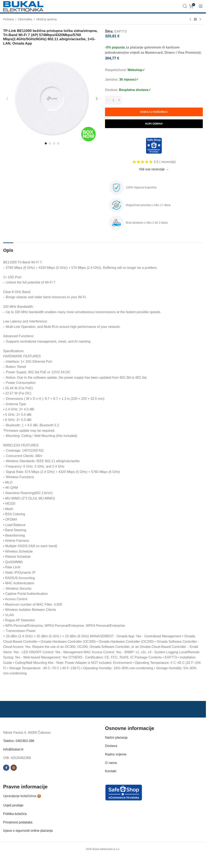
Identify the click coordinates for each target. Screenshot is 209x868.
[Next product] (200, 19)
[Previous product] (190, 19)
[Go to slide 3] (54, 143)
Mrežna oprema (46, 19)
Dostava (111, 746)
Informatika (25, 19)
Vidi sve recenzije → (154, 169)
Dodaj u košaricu (154, 112)
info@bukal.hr (13, 749)
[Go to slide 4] (58, 143)
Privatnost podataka (18, 822)
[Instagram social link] (14, 768)
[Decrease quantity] (108, 100)
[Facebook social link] (6, 768)
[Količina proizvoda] (113, 100)
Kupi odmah (154, 124)
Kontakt (111, 771)
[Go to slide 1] (46, 143)
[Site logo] (23, 6)
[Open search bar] (185, 6)
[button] (7, 99)
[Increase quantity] (119, 100)
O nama (111, 763)
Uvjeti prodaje (13, 805)
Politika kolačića (15, 814)
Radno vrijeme (116, 754)
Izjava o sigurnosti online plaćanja (28, 831)
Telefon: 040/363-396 (19, 741)
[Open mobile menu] (201, 6)
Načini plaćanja (116, 738)
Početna (8, 19)
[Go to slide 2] (50, 143)
